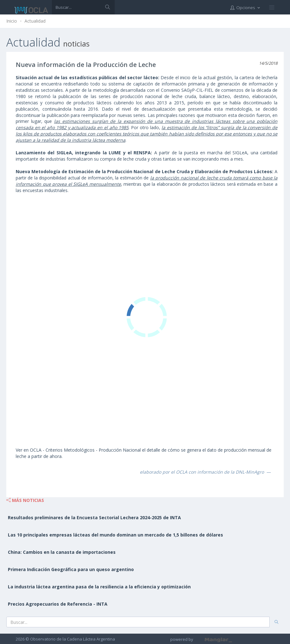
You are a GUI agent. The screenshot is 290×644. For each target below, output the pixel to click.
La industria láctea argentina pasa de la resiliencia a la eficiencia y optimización (99, 587)
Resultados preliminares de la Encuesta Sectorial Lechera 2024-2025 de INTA (94, 517)
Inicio (12, 21)
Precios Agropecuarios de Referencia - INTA (58, 604)
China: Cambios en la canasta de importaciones (62, 552)
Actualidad (35, 21)
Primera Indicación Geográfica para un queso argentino (71, 569)
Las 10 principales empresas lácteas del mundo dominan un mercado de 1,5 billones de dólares (115, 535)
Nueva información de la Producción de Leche (86, 65)
